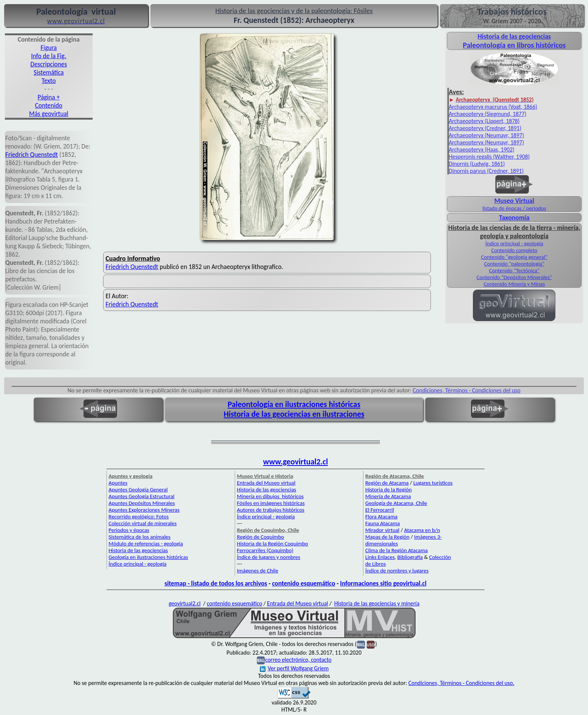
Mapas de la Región (387, 537)
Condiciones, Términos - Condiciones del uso (467, 390)
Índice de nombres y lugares (397, 571)
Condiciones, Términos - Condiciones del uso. (461, 683)
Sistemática (49, 72)
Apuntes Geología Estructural (142, 496)
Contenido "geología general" (514, 257)
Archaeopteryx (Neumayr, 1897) (487, 135)
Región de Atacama (387, 483)
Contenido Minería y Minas (514, 284)
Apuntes (118, 483)
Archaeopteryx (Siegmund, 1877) (488, 114)
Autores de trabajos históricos (271, 510)
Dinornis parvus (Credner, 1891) (486, 171)
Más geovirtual (49, 114)
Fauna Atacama (382, 523)
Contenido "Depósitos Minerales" (514, 277)
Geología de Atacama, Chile (396, 503)
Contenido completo (514, 250)
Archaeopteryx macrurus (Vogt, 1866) (493, 107)
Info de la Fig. (49, 56)
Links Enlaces (380, 557)
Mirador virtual (382, 530)
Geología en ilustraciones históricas (148, 557)
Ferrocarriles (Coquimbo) (265, 550)
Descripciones (49, 64)
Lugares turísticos (433, 483)
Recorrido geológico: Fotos (139, 517)
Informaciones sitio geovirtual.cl (383, 583)
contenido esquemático (303, 583)
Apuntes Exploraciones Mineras (144, 510)
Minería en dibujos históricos (270, 496)
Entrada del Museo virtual (266, 483)
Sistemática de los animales (140, 537)
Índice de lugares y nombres (269, 557)
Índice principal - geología (514, 243)
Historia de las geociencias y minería (377, 603)
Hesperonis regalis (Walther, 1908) (489, 157)
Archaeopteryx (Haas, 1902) (482, 149)
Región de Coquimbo (261, 537)
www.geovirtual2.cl (296, 462)
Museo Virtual (514, 201)
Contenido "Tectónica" (514, 270)
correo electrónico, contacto (298, 660)
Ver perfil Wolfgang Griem (294, 668)
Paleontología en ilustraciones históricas (294, 404)
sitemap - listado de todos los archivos (216, 583)
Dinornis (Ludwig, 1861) (477, 164)
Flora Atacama (381, 517)
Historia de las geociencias (138, 550)
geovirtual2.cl (185, 603)
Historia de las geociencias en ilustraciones (294, 414)
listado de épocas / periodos (514, 208)
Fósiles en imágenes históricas (271, 503)
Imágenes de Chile (258, 571)
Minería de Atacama (388, 496)
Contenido (49, 105)
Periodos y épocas (129, 530)
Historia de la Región (388, 490)
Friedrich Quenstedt (31, 155)
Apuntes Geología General (138, 490)
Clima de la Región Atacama (397, 550)
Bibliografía (410, 557)
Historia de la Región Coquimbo (273, 544)
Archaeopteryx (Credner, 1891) (485, 128)
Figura (49, 48)
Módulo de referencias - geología (146, 544)
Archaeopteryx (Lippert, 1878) (484, 121)
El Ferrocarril (380, 510)
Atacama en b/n (422, 530)
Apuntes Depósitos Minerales (142, 503)
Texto (49, 81)
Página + (49, 97)
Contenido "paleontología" (514, 264)
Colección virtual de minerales (143, 523)
